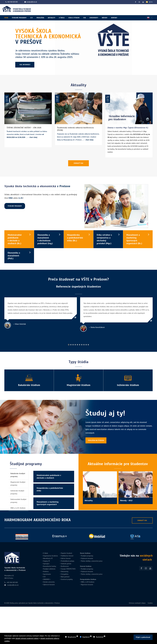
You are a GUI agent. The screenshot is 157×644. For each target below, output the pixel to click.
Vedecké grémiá (66, 564)
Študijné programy (87, 556)
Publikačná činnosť (67, 556)
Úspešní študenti (67, 553)
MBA (83, 582)
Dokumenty (65, 572)
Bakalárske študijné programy (18, 475)
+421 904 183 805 (12, 2)
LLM (87, 582)
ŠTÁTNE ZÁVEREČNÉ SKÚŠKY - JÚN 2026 (24, 128)
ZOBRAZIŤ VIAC (78, 163)
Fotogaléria (65, 574)
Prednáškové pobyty (68, 561)
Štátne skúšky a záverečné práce (91, 561)
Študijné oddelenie (49, 569)
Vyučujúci (46, 564)
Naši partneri (65, 577)
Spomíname (47, 574)
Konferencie (65, 566)
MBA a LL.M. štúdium (18, 508)
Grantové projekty (67, 579)
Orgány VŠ (47, 561)
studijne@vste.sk (31, 2)
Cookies (150, 603)
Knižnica (46, 572)
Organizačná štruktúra (50, 556)
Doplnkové (86, 637)
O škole (46, 553)
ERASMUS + (47, 579)
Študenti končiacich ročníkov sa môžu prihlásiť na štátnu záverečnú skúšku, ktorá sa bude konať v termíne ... (27, 134)
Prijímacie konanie (87, 558)
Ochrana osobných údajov (137, 603)
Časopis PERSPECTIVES (68, 569)
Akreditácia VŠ (48, 558)
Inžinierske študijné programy (17, 492)
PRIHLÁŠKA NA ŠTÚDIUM (96, 440)
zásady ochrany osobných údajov (27, 638)
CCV (44, 577)
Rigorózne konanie (87, 585)
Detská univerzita (49, 582)
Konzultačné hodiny (49, 566)
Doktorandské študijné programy (18, 501)
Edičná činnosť (66, 558)
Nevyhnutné (72, 637)
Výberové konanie (49, 585)
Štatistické (100, 637)
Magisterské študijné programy (18, 484)
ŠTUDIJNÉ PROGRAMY (15, 206)
